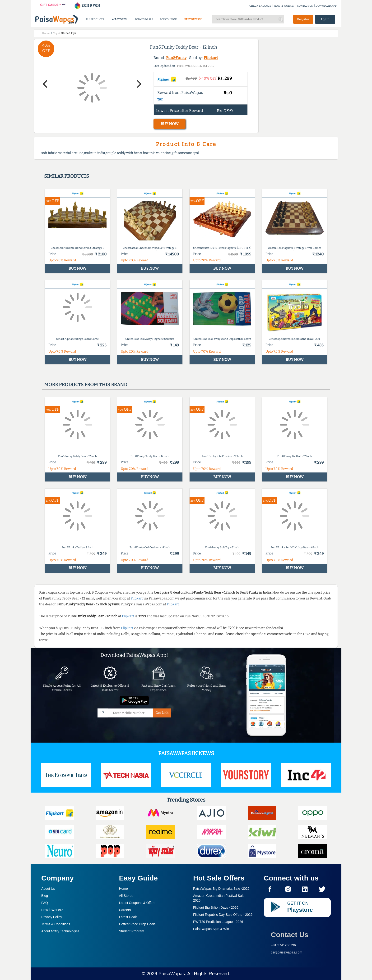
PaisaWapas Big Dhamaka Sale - (221, 889)
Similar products (67, 176)
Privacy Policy (52, 917)
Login (325, 19)
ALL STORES (119, 19)
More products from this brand (86, 385)
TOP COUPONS (169, 19)
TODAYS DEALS (144, 19)
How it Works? (52, 910)
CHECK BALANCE (260, 6)
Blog (45, 896)
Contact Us (290, 935)
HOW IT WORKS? (284, 6)
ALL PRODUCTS (95, 19)
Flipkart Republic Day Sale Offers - (223, 915)
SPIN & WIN (87, 6)
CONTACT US (305, 6)
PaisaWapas (172, 974)
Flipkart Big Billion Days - (216, 907)
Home (123, 889)
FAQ (45, 903)
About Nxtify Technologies (60, 931)
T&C (160, 100)
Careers (125, 910)
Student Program (132, 931)
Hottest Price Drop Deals (137, 924)
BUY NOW (170, 124)
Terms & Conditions (56, 924)
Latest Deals (128, 917)
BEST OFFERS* (193, 19)
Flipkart (211, 58)
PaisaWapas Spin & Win (211, 929)
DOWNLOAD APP (326, 6)
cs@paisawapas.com (287, 952)
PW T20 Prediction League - (218, 922)
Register (303, 19)
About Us (48, 889)
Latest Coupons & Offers (137, 903)
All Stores (126, 896)
